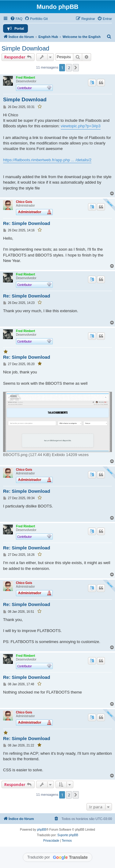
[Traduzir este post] (92, 83)
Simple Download (25, 48)
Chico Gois (24, 202)
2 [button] (69, 68)
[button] (76, 68)
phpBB (42, 830)
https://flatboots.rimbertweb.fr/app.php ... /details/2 (47, 160)
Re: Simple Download (27, 223)
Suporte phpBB (68, 835)
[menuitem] (16, 19)
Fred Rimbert (25, 78)
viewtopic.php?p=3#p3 (81, 126)
